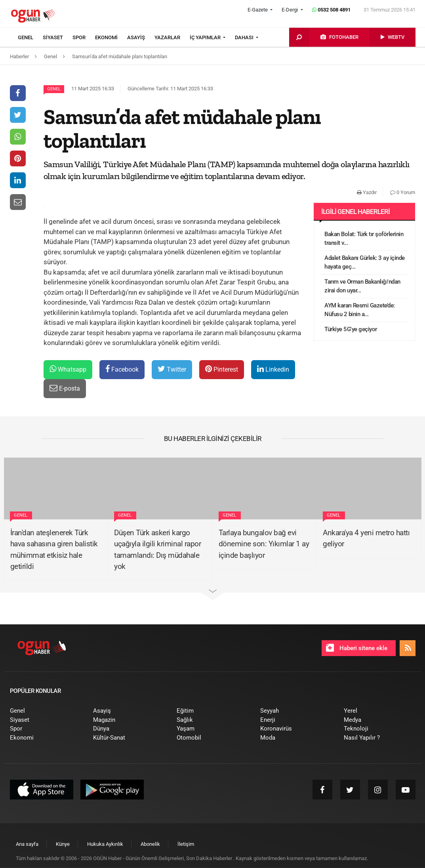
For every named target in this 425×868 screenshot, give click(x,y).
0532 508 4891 (331, 10)
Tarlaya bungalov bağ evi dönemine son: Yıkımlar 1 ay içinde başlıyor (264, 544)
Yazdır (367, 192)
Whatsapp (68, 369)
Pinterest (222, 369)
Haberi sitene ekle (357, 648)
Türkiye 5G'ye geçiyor (351, 329)
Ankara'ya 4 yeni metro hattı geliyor (366, 538)
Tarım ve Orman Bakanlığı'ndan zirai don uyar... (362, 286)
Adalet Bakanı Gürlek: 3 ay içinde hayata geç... (365, 262)
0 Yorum (403, 192)
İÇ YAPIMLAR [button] (206, 37)
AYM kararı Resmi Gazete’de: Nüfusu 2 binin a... (360, 310)
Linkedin (273, 369)
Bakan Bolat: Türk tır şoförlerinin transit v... (364, 239)
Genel (54, 89)
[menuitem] (30, 38)
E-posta (65, 388)
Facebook (122, 369)
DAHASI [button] (245, 37)
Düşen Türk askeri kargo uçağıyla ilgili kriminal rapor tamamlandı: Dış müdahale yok (157, 550)
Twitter (172, 369)
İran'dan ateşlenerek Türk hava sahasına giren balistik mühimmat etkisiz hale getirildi (54, 550)
